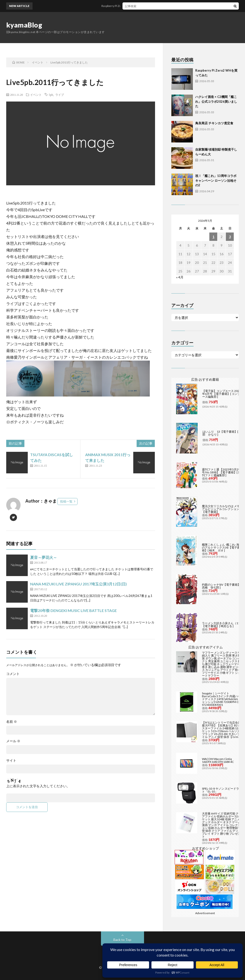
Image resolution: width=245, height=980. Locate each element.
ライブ (60, 95)
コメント (13, 674)
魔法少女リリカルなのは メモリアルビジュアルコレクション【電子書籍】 (222, 509)
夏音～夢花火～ (44, 557)
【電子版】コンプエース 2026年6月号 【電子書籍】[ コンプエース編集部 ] (223, 394)
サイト (11, 760)
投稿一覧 (66, 501)
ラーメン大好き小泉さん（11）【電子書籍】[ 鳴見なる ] (222, 625)
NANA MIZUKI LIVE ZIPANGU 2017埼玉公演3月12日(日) (78, 584)
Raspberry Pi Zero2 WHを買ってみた (131, 6)
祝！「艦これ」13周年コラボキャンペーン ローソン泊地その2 (216, 180)
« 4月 (180, 277)
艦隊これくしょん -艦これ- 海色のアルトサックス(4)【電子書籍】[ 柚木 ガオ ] (222, 547)
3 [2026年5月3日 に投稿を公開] (230, 237)
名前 (12, 722)
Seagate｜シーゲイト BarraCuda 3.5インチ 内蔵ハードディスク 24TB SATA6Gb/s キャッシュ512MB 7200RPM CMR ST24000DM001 (222, 699)
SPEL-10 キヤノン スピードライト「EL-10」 (222, 790)
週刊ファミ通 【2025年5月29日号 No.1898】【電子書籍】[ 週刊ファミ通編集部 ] (222, 472)
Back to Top (122, 940)
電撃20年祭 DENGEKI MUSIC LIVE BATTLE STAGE (73, 610)
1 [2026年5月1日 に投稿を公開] (213, 237)
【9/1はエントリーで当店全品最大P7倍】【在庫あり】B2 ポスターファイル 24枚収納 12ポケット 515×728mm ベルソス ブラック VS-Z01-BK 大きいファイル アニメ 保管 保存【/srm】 (222, 730)
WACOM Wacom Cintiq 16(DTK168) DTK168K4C (218, 760)
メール (13, 741)
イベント (36, 95)
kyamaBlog (24, 25)
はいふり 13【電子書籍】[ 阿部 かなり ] (222, 433)
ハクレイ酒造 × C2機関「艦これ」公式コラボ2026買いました (216, 101)
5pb (51, 95)
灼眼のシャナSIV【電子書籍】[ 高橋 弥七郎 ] (222, 586)
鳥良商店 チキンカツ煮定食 (214, 123)
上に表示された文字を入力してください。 (38, 786)
